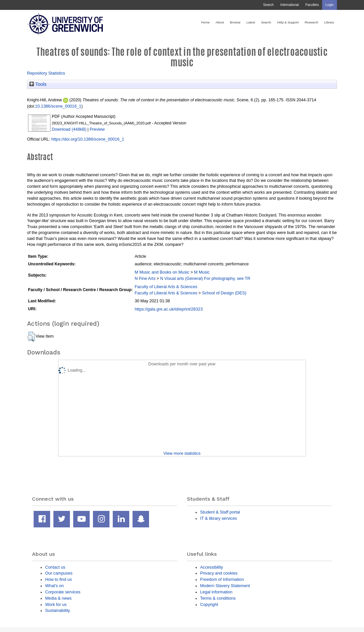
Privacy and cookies (219, 573)
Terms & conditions (218, 598)
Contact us (55, 567)
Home (205, 22)
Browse (235, 22)
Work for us (56, 604)
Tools (38, 84)
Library (329, 22)
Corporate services (63, 592)
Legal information (216, 592)
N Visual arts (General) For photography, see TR (205, 278)
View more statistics (182, 453)
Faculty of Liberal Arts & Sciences (166, 287)
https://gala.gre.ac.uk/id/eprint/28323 (168, 309)
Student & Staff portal (220, 512)
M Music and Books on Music (162, 272)
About (220, 22)
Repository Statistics (46, 73)
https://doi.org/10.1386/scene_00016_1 (88, 139)
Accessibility (212, 567)
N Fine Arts (145, 278)
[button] (31, 337)
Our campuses (59, 573)
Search (268, 5)
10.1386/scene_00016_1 (58, 106)
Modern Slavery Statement (225, 586)
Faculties (312, 5)
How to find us (59, 579)
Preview (97, 129)
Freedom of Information (222, 579)
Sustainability (58, 610)
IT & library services (219, 518)
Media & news (58, 598)
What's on (54, 586)
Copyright (209, 604)
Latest (251, 22)
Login (330, 5)
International (289, 5)
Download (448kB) (69, 129)
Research (311, 22)
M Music (202, 272)
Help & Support (288, 22)
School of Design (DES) (224, 293)
